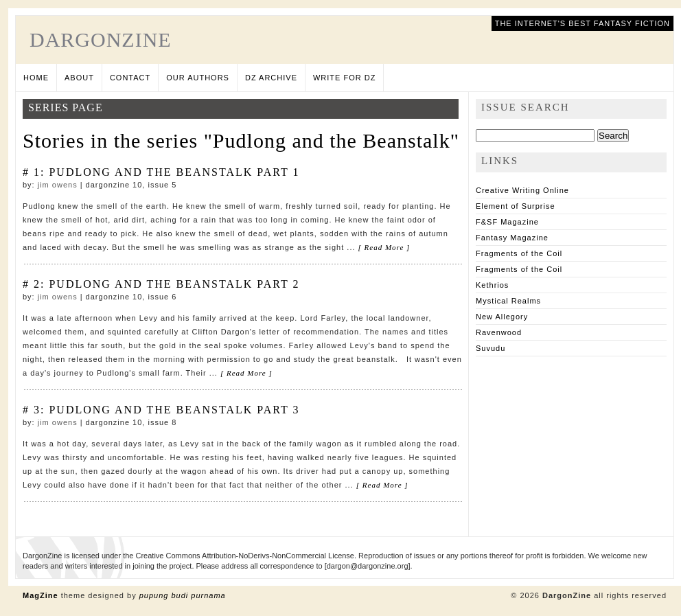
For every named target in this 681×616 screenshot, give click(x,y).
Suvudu (490, 348)
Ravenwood (499, 332)
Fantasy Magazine (512, 238)
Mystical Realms (508, 301)
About (79, 78)
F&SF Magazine (507, 222)
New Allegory (502, 317)
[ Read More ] (384, 247)
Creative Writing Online (522, 190)
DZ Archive (271, 78)
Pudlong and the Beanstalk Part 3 (174, 410)
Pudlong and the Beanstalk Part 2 (174, 284)
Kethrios (492, 285)
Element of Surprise (516, 206)
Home (36, 78)
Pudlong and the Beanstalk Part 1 (174, 172)
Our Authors (198, 78)
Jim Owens (58, 185)
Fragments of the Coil (519, 253)
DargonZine (101, 39)
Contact (130, 78)
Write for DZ (344, 78)
